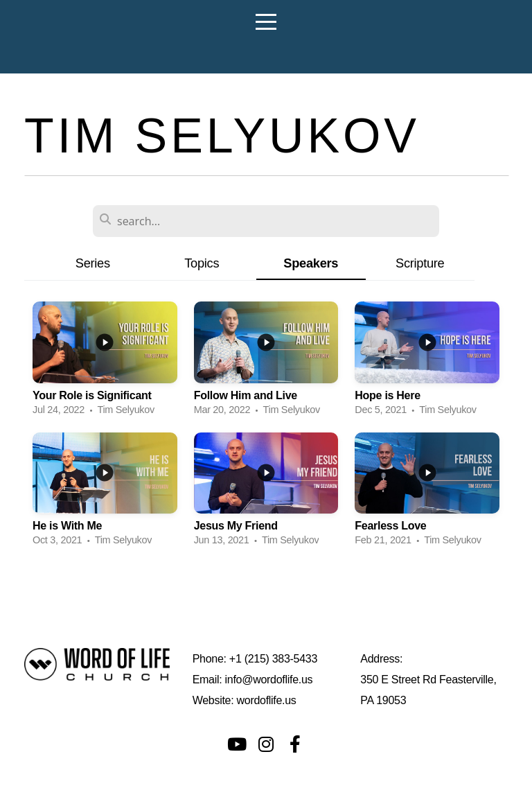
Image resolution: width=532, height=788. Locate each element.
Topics (202, 263)
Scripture (420, 263)
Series (93, 263)
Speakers (311, 263)
